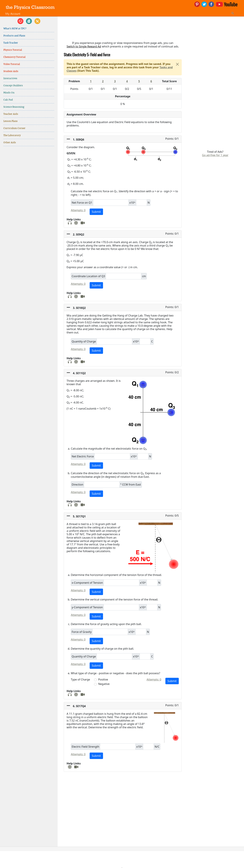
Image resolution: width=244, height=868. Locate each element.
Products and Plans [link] (14, 36)
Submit (96, 212)
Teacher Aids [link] (11, 114)
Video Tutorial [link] (12, 64)
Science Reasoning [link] (14, 107)
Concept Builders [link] (13, 86)
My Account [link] (13, 14)
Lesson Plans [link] (11, 121)
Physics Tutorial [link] (13, 50)
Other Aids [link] (10, 142)
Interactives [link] (10, 78)
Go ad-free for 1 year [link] (215, 155)
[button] (123, 139)
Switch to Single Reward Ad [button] (84, 46)
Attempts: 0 (78, 210)
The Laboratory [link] (12, 135)
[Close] (177, 64)
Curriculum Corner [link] (14, 128)
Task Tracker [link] (11, 43)
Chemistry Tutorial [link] (14, 57)
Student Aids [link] (11, 71)
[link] (30, 7)
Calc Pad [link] (8, 100)
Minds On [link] (9, 93)
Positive (103, 680)
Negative (104, 684)
